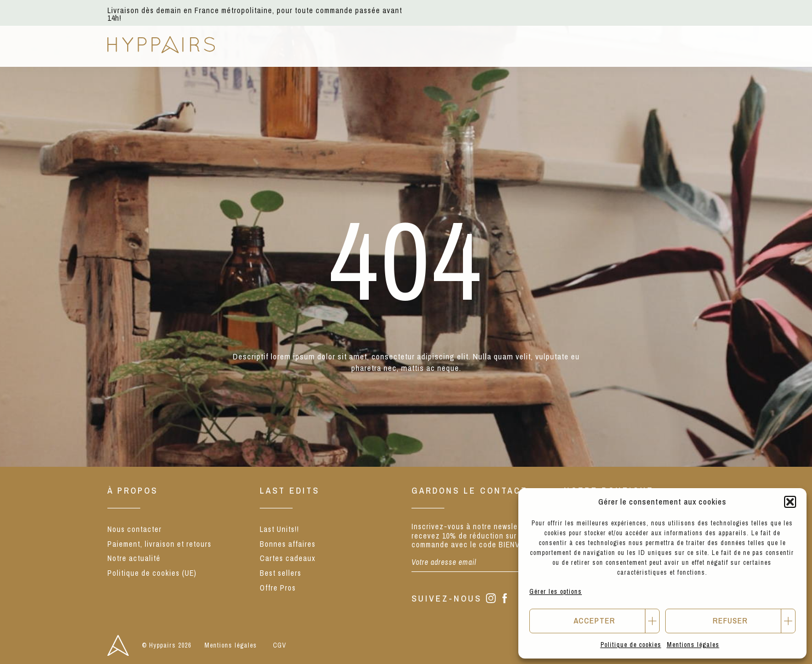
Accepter (594, 620)
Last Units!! (279, 529)
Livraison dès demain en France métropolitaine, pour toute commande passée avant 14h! (255, 14)
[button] (790, 502)
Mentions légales (693, 645)
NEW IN (253, 45)
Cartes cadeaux (288, 558)
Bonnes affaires (288, 544)
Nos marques (378, 45)
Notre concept (470, 45)
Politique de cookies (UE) (152, 573)
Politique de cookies (631, 645)
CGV (280, 645)
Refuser (730, 620)
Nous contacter (135, 529)
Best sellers (281, 573)
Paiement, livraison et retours (159, 544)
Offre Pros (278, 588)
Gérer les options (556, 592)
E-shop (308, 45)
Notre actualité (571, 45)
